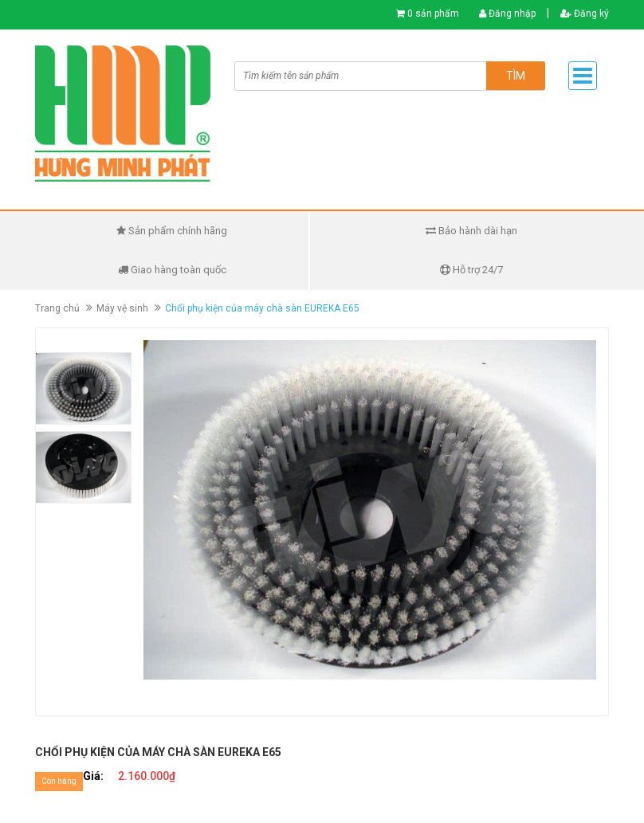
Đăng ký (585, 14)
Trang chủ (57, 308)
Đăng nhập (507, 14)
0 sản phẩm (433, 14)
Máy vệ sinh (122, 308)
